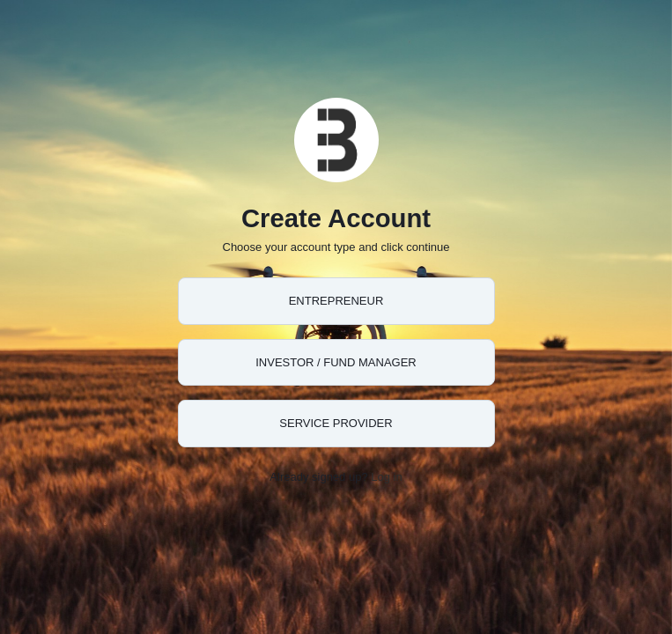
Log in (386, 477)
